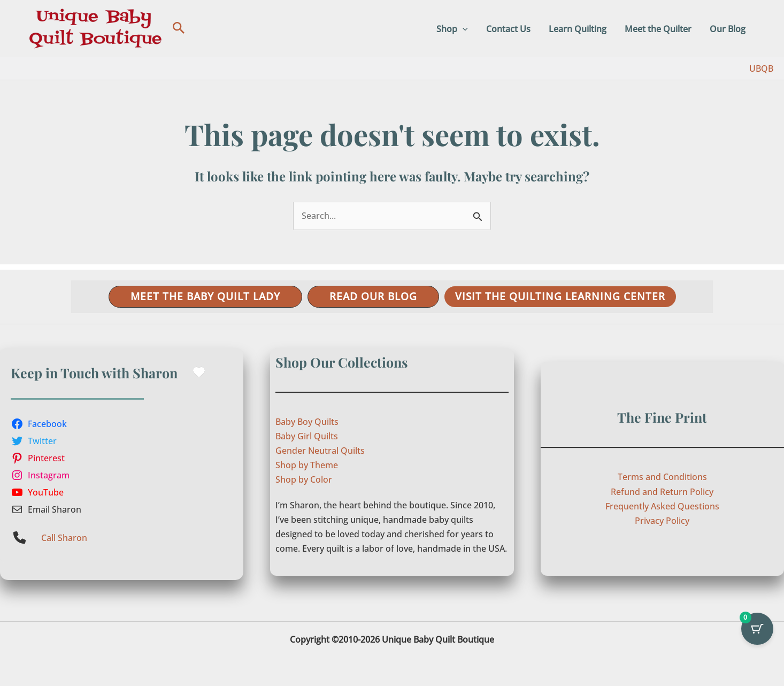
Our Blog (728, 29)
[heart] (199, 372)
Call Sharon (64, 538)
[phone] (20, 538)
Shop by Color (304, 479)
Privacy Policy (662, 521)
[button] (179, 29)
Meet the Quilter (660, 29)
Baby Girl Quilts (307, 436)
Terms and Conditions (662, 477)
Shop (457, 29)
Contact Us (512, 29)
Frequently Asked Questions (662, 506)
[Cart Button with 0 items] (757, 629)
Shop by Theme (307, 465)
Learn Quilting (580, 29)
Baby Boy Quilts (307, 422)
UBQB (761, 68)
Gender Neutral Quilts (320, 451)
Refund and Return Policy (662, 492)
